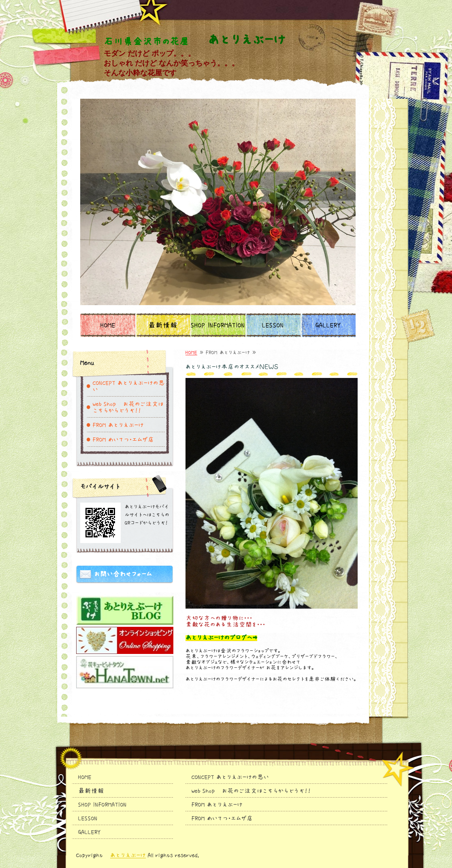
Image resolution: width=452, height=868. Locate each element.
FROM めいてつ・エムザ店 (124, 439)
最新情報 (163, 325)
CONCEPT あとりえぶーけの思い (129, 386)
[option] (218, 202)
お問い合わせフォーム (123, 574)
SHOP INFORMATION (218, 325)
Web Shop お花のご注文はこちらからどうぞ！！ (128, 407)
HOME (108, 325)
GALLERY (328, 325)
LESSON (273, 325)
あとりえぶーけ (128, 855)
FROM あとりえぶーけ (118, 425)
